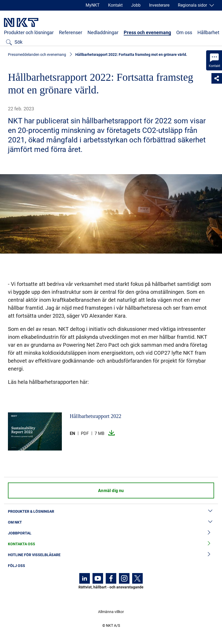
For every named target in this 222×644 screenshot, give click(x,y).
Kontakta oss (111, 544)
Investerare (159, 5)
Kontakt (115, 5)
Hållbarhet (208, 32)
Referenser (71, 32)
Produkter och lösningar (29, 32)
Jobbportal (111, 533)
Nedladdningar (103, 32)
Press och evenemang (147, 32)
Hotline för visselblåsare (111, 555)
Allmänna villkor (111, 612)
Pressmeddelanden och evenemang (37, 55)
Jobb (136, 5)
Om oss (184, 32)
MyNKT (93, 5)
